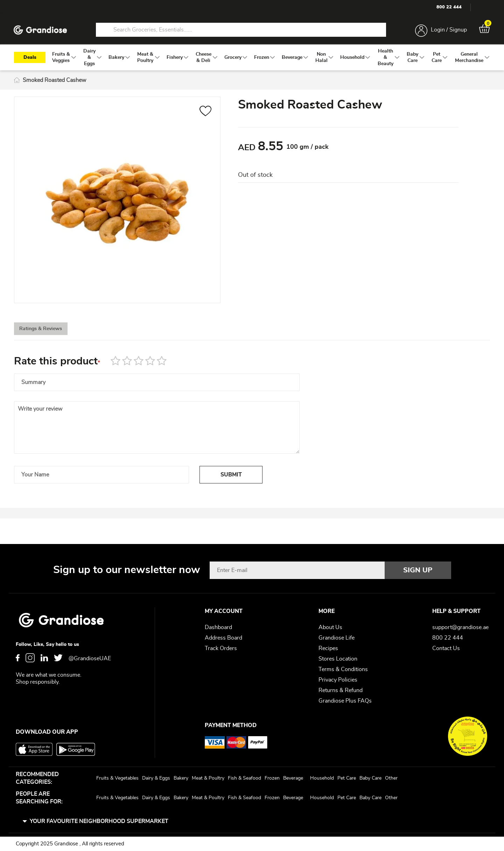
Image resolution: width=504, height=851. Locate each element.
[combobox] (241, 31)
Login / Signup (447, 31)
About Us (330, 627)
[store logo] (42, 31)
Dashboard (218, 627)
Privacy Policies (338, 680)
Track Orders (221, 648)
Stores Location (338, 659)
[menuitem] (61, 60)
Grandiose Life (337, 638)
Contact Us (446, 648)
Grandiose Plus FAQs (345, 701)
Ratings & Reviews (53, 334)
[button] (206, 114)
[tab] (53, 334)
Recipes (328, 648)
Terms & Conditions (343, 669)
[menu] (252, 60)
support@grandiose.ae (460, 627)
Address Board (223, 638)
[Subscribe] (418, 570)
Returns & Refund (341, 690)
